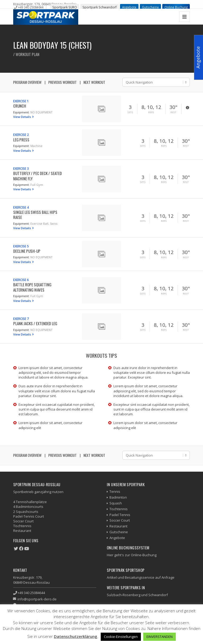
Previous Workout (63, 82)
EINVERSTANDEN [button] (160, 637)
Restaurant (118, 526)
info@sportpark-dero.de (37, 599)
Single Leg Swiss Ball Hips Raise (35, 215)
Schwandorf (158, 595)
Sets (130, 112)
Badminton (118, 497)
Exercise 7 (21, 319)
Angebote (129, 7)
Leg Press (21, 140)
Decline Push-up (27, 251)
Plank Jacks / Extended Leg (35, 323)
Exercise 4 (21, 207)
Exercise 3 (21, 168)
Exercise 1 (21, 101)
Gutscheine (150, 7)
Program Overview (27, 82)
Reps (151, 112)
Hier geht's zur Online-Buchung (132, 555)
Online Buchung (176, 7)
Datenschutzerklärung (76, 636)
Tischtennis (119, 509)
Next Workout (94, 82)
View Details (22, 117)
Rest (173, 112)
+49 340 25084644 (31, 7)
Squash (116, 503)
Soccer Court (120, 520)
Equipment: (21, 112)
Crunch (20, 106)
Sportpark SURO (65, 7)
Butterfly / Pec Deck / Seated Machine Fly (38, 176)
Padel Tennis (120, 515)
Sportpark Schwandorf (100, 7)
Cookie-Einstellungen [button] (121, 637)
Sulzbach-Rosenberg (124, 595)
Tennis (115, 491)
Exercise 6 (21, 280)
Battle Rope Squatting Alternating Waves (32, 287)
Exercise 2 (21, 135)
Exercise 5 (21, 246)
